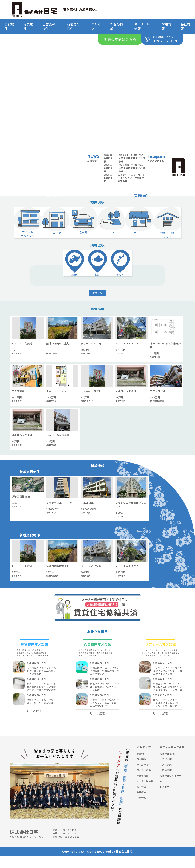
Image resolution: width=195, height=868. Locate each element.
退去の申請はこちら (120, 39)
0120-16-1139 (164, 41)
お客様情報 (117, 26)
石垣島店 (167, 782)
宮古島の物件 (49, 26)
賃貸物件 (9, 26)
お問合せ (141, 810)
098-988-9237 (73, 849)
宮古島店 (167, 777)
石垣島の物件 (73, 26)
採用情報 (166, 26)
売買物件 (28, 26)
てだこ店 (96, 26)
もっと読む (34, 723)
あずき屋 (164, 799)
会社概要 (185, 26)
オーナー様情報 (142, 26)
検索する (97, 305)
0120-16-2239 (68, 845)
